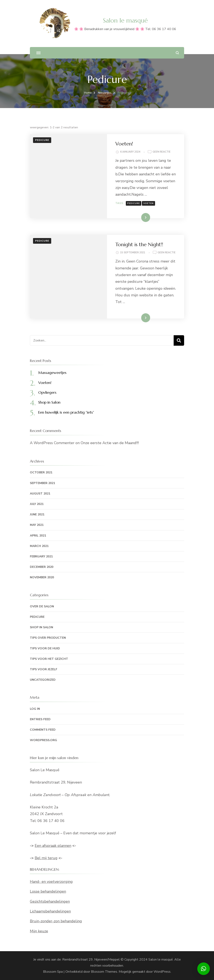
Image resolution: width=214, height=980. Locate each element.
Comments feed (43, 730)
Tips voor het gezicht (49, 659)
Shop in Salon (49, 402)
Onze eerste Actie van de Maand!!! (110, 443)
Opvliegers (47, 392)
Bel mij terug (46, 858)
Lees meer (139, 217)
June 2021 (37, 514)
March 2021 (39, 546)
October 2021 (41, 472)
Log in (35, 709)
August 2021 (40, 494)
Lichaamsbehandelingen (50, 911)
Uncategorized (43, 680)
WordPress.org (43, 740)
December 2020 (42, 567)
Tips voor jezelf (44, 669)
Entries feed (40, 719)
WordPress (162, 972)
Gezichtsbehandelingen (50, 901)
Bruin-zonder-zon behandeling (56, 921)
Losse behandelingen (48, 891)
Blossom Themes (104, 972)
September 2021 (42, 483)
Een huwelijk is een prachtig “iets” (66, 412)
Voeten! (124, 144)
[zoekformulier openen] (177, 53)
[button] (204, 969)
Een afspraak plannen (53, 846)
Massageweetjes (52, 373)
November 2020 (42, 577)
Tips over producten (48, 638)
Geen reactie (162, 152)
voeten (148, 203)
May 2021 (37, 525)
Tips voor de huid (45, 648)
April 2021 (38, 536)
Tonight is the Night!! (139, 245)
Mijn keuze (39, 931)
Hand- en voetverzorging (51, 882)
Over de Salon (42, 606)
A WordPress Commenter (52, 443)
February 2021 (41, 556)
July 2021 (37, 504)
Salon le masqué (125, 20)
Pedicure (42, 140)
